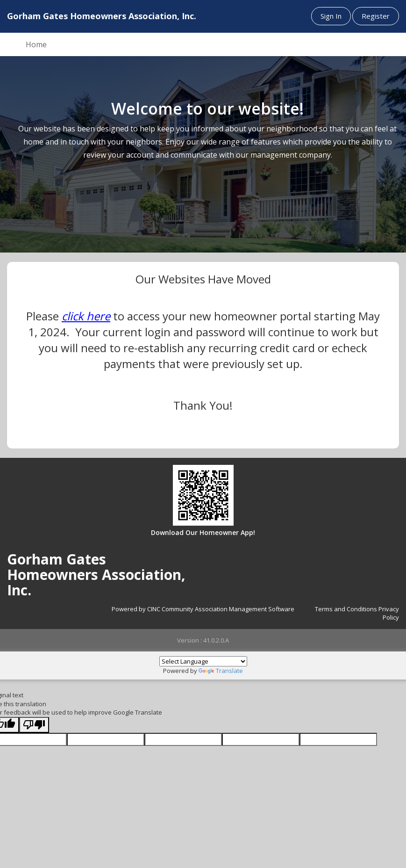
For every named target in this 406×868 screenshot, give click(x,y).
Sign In (331, 16)
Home (36, 44)
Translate (221, 671)
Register (376, 16)
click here (86, 316)
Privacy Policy (389, 613)
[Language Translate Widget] (203, 661)
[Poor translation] (34, 725)
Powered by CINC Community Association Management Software (203, 609)
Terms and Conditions (346, 609)
